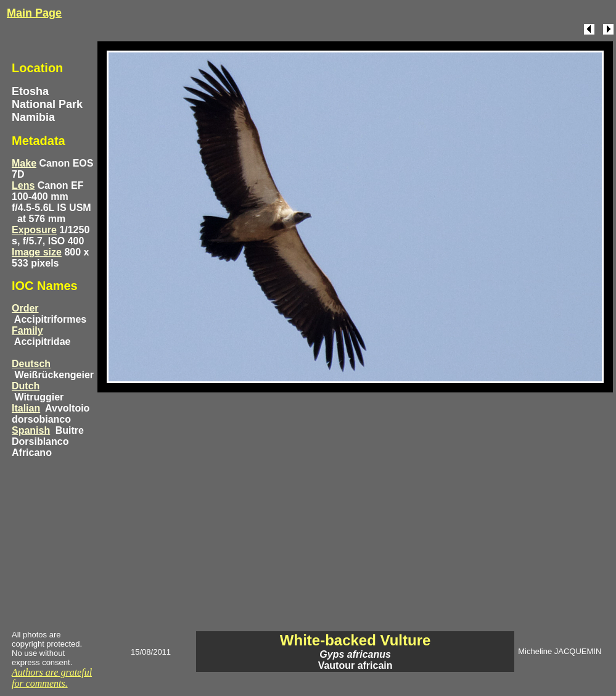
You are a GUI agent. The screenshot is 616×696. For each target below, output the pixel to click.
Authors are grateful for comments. (52, 678)
